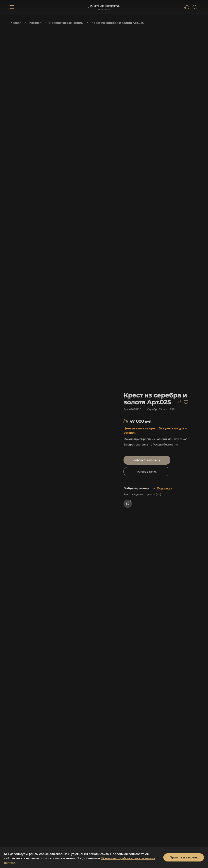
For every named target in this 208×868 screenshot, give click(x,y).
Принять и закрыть (184, 857)
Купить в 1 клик (147, 472)
